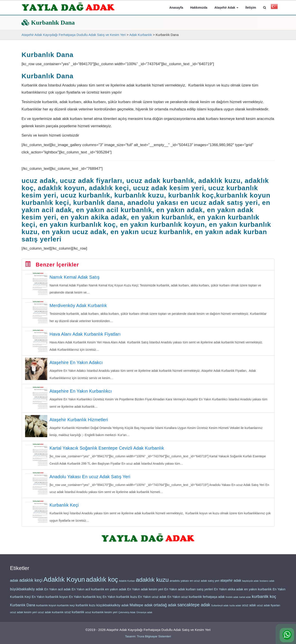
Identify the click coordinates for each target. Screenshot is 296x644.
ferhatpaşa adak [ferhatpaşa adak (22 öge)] (214, 600)
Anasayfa (176, 8)
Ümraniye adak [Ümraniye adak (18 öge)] (144, 615)
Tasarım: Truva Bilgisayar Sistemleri (148, 636)
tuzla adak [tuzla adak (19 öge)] (235, 609)
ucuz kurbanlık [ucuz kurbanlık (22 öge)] (74, 615)
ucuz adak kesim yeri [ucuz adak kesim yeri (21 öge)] (23, 615)
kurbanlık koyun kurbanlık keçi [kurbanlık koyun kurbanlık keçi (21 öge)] (55, 608)
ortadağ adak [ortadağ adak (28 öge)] (165, 608)
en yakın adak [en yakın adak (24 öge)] (116, 592)
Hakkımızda (199, 8)
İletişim (251, 8)
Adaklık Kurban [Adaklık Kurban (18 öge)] (127, 584)
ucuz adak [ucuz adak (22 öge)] (249, 608)
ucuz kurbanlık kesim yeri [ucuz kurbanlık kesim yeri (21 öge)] (101, 615)
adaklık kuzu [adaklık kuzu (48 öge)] (152, 583)
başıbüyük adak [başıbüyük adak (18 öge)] (250, 584)
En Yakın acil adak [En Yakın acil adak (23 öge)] (57, 592)
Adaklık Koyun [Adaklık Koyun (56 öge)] (64, 582)
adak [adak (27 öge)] (14, 583)
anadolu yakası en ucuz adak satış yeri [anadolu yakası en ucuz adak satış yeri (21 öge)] (194, 584)
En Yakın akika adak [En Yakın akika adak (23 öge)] (229, 592)
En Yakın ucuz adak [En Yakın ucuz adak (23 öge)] (152, 600)
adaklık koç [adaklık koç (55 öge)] (102, 583)
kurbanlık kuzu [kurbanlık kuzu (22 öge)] (86, 608)
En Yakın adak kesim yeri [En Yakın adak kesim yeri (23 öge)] (145, 592)
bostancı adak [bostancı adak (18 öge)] (267, 584)
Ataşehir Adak (226, 8)
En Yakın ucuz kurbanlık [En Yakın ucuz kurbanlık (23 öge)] (185, 600)
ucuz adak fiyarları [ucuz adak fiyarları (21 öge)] (268, 608)
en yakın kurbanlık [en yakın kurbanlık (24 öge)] (258, 592)
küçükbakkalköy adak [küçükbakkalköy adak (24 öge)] (112, 608)
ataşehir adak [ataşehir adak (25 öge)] (231, 584)
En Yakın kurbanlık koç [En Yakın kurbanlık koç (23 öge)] (85, 600)
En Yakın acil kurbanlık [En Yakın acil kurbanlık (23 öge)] (88, 592)
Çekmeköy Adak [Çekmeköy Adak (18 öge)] (127, 615)
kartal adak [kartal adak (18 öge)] (245, 600)
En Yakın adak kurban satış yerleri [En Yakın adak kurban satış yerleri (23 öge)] (189, 592)
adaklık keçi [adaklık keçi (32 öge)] (31, 583)
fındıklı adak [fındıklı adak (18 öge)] (232, 600)
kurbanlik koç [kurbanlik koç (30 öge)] (264, 600)
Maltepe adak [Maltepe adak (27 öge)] (141, 608)
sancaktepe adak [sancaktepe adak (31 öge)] (194, 608)
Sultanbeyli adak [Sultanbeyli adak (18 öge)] (220, 609)
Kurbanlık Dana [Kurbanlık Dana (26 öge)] (23, 608)
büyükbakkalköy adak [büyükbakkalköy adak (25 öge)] (27, 592)
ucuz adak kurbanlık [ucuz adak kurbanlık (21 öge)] (51, 615)
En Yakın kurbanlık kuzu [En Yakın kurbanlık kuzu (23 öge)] (120, 600)
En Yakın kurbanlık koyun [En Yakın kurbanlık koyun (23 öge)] (50, 600)
